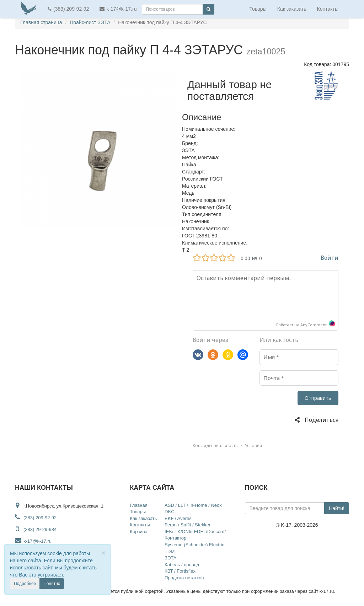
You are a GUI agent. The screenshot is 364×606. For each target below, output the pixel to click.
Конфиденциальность (215, 446)
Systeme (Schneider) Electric (194, 545)
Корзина (139, 532)
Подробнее (25, 584)
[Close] (103, 553)
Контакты (328, 9)
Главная (138, 505)
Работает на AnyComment (306, 324)
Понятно (52, 584)
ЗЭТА (170, 558)
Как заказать (292, 9)
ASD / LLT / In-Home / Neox (193, 505)
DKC (169, 512)
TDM (170, 551)
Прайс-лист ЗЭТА (90, 22)
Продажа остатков (184, 578)
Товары (258, 9)
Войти (330, 258)
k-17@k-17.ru (118, 9)
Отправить (318, 398)
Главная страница (41, 22)
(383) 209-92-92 (68, 9)
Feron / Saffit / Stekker (188, 525)
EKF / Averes (178, 518)
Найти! (337, 508)
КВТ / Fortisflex (180, 571)
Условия (253, 446)
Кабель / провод (182, 565)
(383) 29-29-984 (40, 529)
